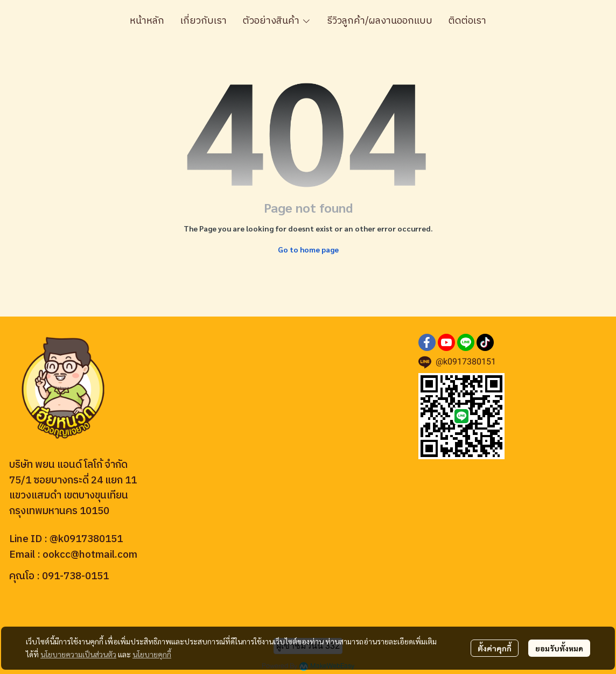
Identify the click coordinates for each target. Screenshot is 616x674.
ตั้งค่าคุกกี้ (495, 648)
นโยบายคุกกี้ (152, 654)
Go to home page (308, 249)
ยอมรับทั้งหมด (559, 648)
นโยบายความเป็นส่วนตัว (78, 654)
